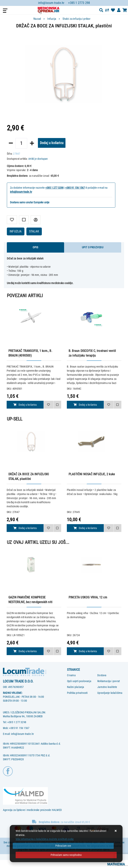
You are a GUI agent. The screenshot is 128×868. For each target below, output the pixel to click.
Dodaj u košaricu (52, 143)
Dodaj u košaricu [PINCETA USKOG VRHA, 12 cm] (85, 651)
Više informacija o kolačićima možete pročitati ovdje (45, 839)
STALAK (34, 231)
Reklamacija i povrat (109, 681)
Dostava (102, 675)
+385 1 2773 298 (79, 3)
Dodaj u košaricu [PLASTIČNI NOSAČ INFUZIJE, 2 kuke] (85, 528)
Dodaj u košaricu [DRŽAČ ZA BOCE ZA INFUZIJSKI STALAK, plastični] (25, 528)
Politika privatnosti (77, 693)
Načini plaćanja (76, 687)
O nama (71, 675)
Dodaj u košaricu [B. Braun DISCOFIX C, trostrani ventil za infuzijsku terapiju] (85, 405)
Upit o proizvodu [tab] (93, 247)
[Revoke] (66, 855)
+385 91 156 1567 (75, 188)
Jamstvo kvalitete (107, 687)
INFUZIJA (16, 231)
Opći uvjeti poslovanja (79, 681)
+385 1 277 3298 (54, 188)
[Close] (63, 846)
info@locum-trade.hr (51, 3)
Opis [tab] (35, 247)
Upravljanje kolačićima (110, 693)
